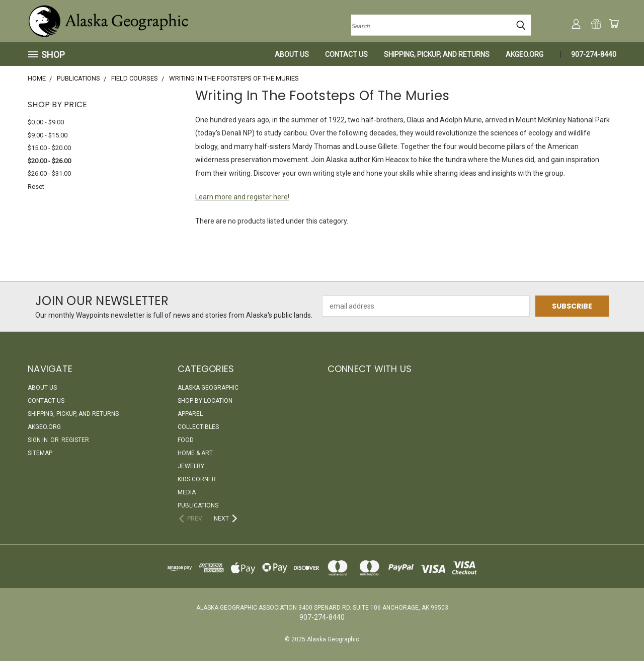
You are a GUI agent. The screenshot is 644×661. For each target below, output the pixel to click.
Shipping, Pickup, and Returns (437, 54)
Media (187, 492)
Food (186, 440)
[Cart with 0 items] (614, 24)
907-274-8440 (594, 54)
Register (75, 440)
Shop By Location (205, 401)
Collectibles (198, 427)
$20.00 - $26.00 (49, 161)
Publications (198, 505)
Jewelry (191, 466)
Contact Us (346, 54)
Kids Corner (197, 479)
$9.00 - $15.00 (48, 135)
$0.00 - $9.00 (46, 122)
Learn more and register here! (242, 197)
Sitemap (40, 453)
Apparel (190, 414)
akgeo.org (525, 54)
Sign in (38, 440)
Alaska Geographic (208, 388)
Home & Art (195, 453)
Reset (36, 187)
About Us (292, 54)
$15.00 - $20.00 (49, 148)
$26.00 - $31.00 (49, 173)
